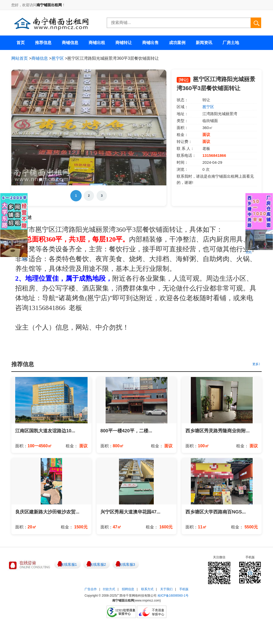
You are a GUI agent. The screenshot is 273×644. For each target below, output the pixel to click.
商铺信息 (40, 58)
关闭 (24, 259)
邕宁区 (58, 58)
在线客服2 (98, 564)
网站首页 (20, 58)
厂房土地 (231, 43)
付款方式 (109, 589)
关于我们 (166, 589)
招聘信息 (128, 589)
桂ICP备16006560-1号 (173, 596)
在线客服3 (127, 564)
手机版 (184, 589)
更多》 (257, 364)
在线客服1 (69, 564)
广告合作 (91, 589)
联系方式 (147, 589)
